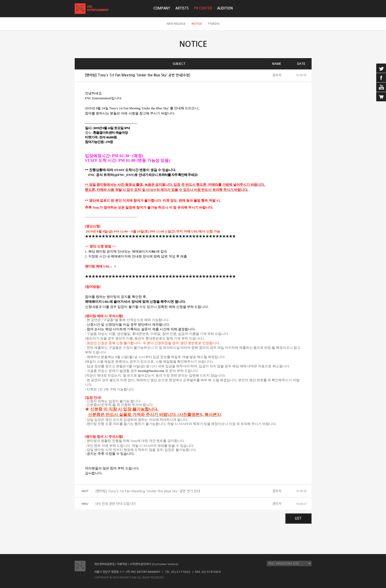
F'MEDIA (214, 24)
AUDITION (225, 8)
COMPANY (162, 8)
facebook (381, 78)
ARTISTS (182, 8)
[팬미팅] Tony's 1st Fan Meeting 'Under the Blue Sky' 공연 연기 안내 (148, 491)
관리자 (277, 75)
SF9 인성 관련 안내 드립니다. (116, 504)
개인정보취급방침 (104, 564)
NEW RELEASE (176, 24)
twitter (381, 68)
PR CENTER (203, 8)
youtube (381, 87)
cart (381, 97)
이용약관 (122, 564)
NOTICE (197, 24)
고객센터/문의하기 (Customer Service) (154, 564)
